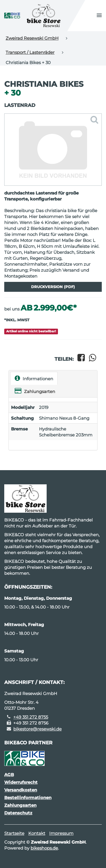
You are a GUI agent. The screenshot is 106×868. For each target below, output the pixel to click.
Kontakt (37, 833)
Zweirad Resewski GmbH (32, 38)
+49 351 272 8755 (31, 717)
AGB (9, 775)
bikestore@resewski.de (37, 729)
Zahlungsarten (35, 391)
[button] (99, 16)
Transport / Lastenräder (30, 52)
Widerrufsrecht (21, 782)
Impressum (61, 833)
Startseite (14, 833)
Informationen (34, 378)
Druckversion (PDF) (53, 287)
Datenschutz (18, 813)
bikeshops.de (44, 848)
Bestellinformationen (28, 798)
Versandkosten (21, 790)
